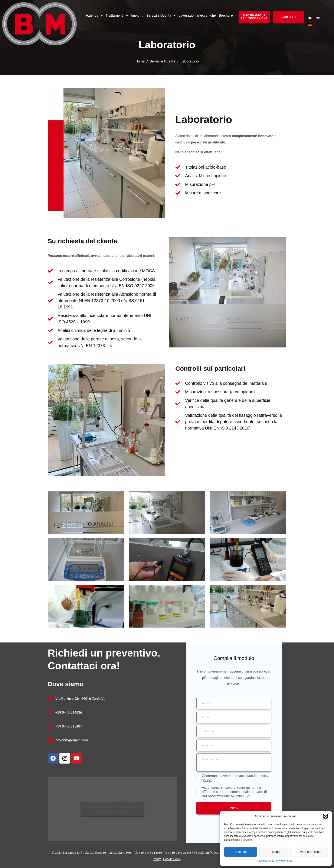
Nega (276, 852)
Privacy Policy (284, 861)
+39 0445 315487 (69, 726)
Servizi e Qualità (161, 16)
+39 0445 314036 (69, 712)
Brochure (226, 15)
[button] (325, 816)
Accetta (241, 852)
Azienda (94, 16)
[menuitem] (310, 18)
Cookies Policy (266, 861)
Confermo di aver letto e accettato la (235, 778)
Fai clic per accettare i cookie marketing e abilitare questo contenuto (112, 809)
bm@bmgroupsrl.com (72, 740)
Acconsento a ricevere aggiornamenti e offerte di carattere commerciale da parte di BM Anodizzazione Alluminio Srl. (234, 792)
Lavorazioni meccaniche (197, 15)
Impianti (137, 15)
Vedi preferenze (311, 852)
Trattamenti (117, 16)
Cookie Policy (172, 859)
